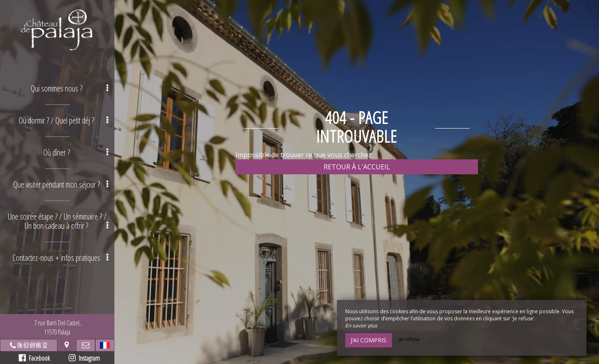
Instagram (84, 358)
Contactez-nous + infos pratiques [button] (60, 258)
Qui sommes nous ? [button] (70, 88)
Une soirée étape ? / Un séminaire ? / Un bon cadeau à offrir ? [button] (58, 221)
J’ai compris (369, 340)
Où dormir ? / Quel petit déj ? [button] (63, 120)
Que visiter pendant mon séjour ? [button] (61, 184)
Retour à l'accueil (357, 167)
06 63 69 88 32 (32, 345)
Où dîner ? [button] (76, 152)
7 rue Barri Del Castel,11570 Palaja (57, 327)
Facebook (34, 358)
